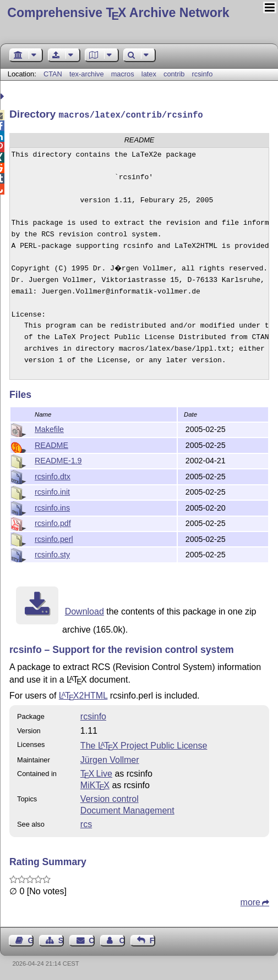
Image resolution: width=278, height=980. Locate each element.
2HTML (83, 694)
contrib (174, 74)
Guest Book (31, 939)
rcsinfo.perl (54, 538)
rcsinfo (203, 74)
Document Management (127, 809)
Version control (110, 798)
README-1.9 (58, 459)
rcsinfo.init (52, 491)
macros (123, 74)
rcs (86, 823)
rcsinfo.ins (52, 507)
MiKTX (95, 784)
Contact (91, 939)
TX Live (96, 773)
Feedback (152, 939)
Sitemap (61, 939)
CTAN (53, 74)
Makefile (49, 428)
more (250, 901)
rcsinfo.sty (52, 553)
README (51, 444)
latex (149, 74)
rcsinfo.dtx (53, 475)
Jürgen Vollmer (110, 759)
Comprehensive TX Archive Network (118, 13)
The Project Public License (144, 744)
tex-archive (87, 74)
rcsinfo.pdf (53, 522)
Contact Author (122, 939)
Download (85, 610)
